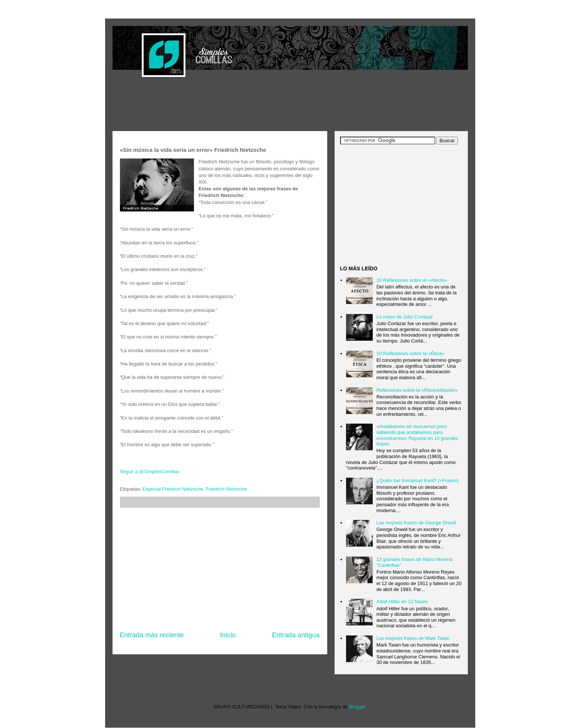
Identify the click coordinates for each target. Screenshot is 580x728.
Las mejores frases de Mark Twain (413, 638)
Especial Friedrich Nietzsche (173, 489)
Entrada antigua (296, 635)
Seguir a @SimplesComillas (150, 472)
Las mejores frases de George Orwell (416, 523)
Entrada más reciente (152, 635)
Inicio (228, 635)
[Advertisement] (247, 105)
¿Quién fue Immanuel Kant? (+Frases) (418, 480)
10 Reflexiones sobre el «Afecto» (412, 280)
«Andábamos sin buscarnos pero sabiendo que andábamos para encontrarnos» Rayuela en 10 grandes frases (417, 435)
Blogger (357, 707)
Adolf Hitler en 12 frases (402, 602)
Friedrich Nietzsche (226, 489)
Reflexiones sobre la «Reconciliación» (417, 390)
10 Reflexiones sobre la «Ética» (410, 353)
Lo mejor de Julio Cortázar (405, 317)
